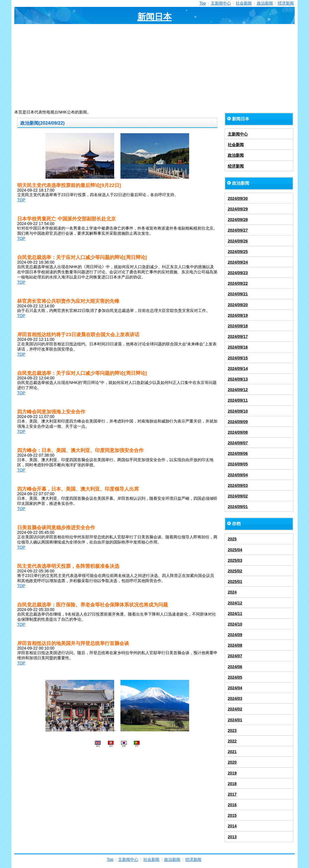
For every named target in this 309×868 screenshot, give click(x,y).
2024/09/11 (238, 400)
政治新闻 (265, 3)
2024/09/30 (238, 198)
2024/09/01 (238, 507)
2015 (232, 815)
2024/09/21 (238, 294)
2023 (232, 730)
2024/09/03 (238, 485)
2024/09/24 (238, 262)
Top (203, 3)
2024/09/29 (238, 209)
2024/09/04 (238, 475)
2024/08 (235, 645)
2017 (232, 794)
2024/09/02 (238, 496)
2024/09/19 (238, 315)
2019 (232, 773)
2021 (232, 752)
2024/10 (235, 624)
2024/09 (235, 635)
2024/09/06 (238, 453)
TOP (21, 200)
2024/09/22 (238, 283)
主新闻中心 (221, 3)
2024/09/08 (238, 432)
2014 (232, 826)
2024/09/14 (238, 369)
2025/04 (235, 550)
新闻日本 (154, 17)
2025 (232, 539)
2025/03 (235, 560)
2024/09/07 (238, 443)
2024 (232, 592)
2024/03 (235, 698)
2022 (232, 741)
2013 (232, 837)
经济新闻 (286, 3)
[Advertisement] (154, 67)
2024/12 (235, 603)
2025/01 (235, 582)
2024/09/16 (238, 347)
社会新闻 (244, 3)
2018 (232, 784)
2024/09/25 (238, 252)
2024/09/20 (238, 305)
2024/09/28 (238, 220)
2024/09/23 (238, 273)
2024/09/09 (238, 422)
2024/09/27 (238, 230)
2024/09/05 (238, 464)
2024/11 (235, 614)
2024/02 (235, 709)
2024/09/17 (238, 337)
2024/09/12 (238, 390)
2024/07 (235, 656)
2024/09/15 (238, 358)
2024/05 (235, 677)
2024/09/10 (238, 411)
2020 (232, 762)
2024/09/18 (238, 326)
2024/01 (235, 720)
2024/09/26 (238, 241)
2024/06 (235, 667)
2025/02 (235, 571)
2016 (232, 805)
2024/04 (235, 688)
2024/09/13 (238, 379)
